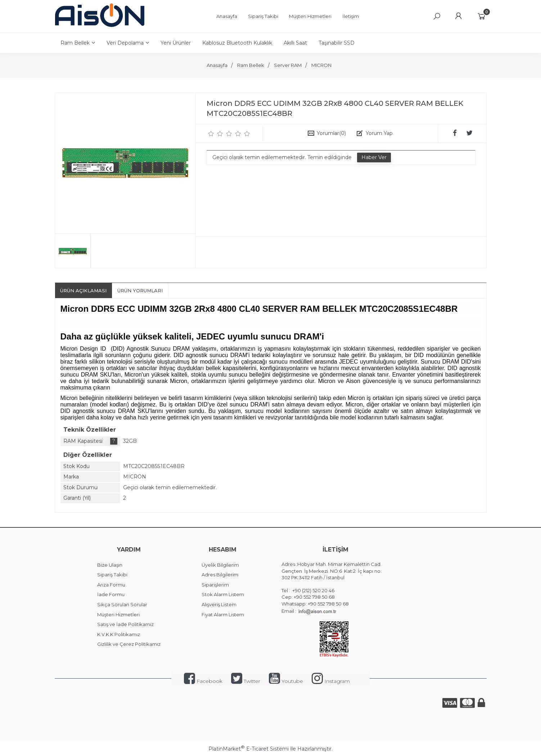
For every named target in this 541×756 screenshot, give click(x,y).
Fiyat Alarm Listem (223, 615)
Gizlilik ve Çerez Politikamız (129, 644)
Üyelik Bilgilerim (220, 565)
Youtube (286, 681)
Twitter (246, 681)
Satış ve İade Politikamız (125, 624)
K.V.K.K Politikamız (119, 634)
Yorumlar (331, 133)
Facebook (203, 681)
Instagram (331, 681)
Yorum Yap (379, 133)
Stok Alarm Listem (223, 594)
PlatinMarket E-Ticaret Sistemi (249, 749)
